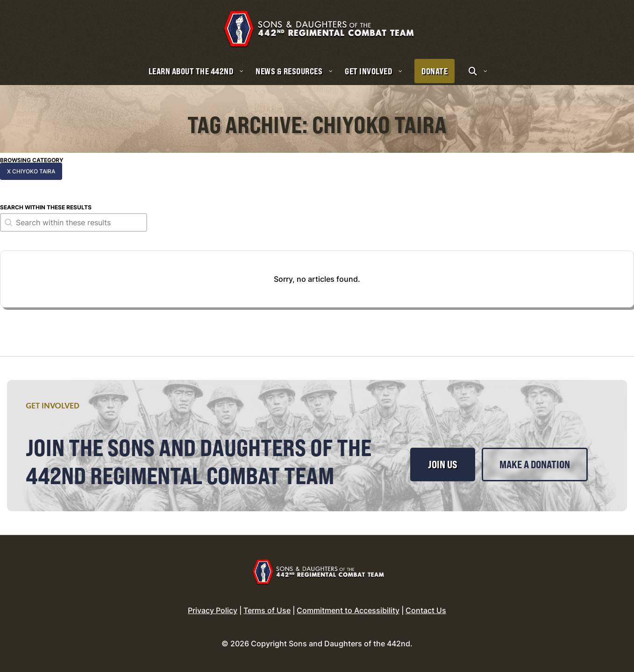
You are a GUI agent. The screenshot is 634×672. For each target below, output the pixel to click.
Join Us (443, 465)
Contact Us (426, 610)
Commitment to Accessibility (348, 610)
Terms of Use (267, 610)
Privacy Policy (213, 610)
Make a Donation (535, 465)
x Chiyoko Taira (31, 171)
